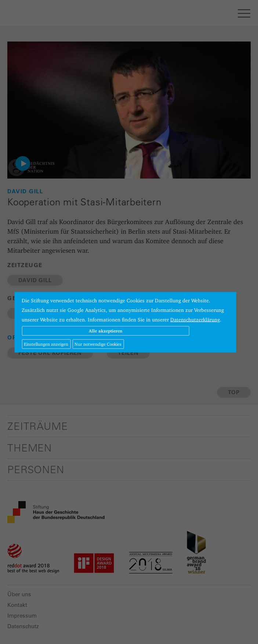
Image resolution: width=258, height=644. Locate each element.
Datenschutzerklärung (195, 319)
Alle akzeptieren (106, 330)
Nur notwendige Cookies (98, 344)
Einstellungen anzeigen (46, 344)
